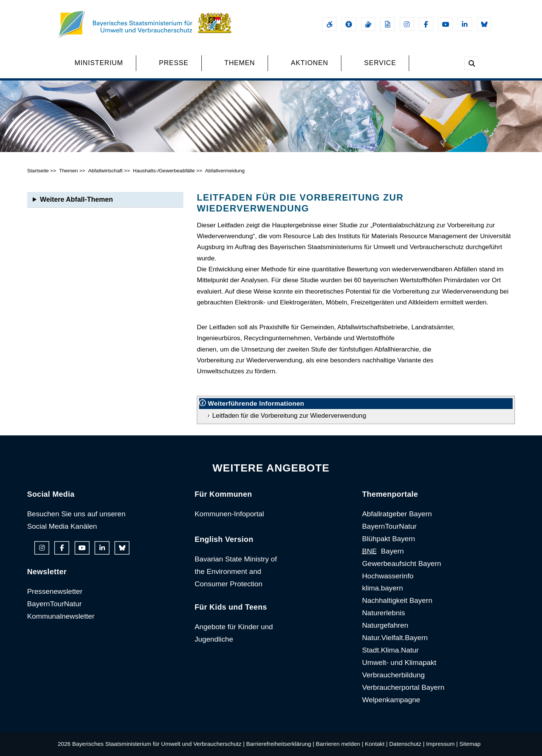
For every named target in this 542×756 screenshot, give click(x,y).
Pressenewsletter (55, 591)
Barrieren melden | (340, 744)
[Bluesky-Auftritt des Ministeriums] (484, 24)
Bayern (383, 551)
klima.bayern (383, 588)
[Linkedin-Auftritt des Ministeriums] (465, 24)
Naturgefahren (385, 625)
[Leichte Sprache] (387, 24)
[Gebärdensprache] (368, 24)
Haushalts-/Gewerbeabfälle (164, 171)
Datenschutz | (407, 744)
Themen (69, 171)
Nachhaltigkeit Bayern (397, 600)
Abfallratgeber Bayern (397, 514)
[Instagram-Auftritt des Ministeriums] (407, 24)
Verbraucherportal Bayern (403, 687)
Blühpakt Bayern (389, 539)
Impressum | (442, 744)
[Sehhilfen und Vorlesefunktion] (349, 24)
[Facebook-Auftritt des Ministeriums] (426, 24)
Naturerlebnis (384, 613)
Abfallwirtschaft (105, 171)
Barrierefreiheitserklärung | (280, 744)
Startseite (38, 171)
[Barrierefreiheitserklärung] (329, 24)
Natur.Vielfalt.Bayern (395, 638)
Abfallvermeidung (225, 171)
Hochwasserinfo (388, 576)
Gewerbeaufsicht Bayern (402, 564)
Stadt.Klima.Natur (390, 650)
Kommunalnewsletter (61, 616)
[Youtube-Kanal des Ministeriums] (445, 24)
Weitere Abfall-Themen (76, 199)
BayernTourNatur (54, 604)
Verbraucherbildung (393, 675)
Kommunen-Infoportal (229, 514)
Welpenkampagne (391, 700)
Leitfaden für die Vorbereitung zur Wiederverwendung (289, 415)
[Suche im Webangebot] (472, 63)
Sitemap (470, 744)
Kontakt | (376, 744)
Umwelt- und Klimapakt (399, 662)
